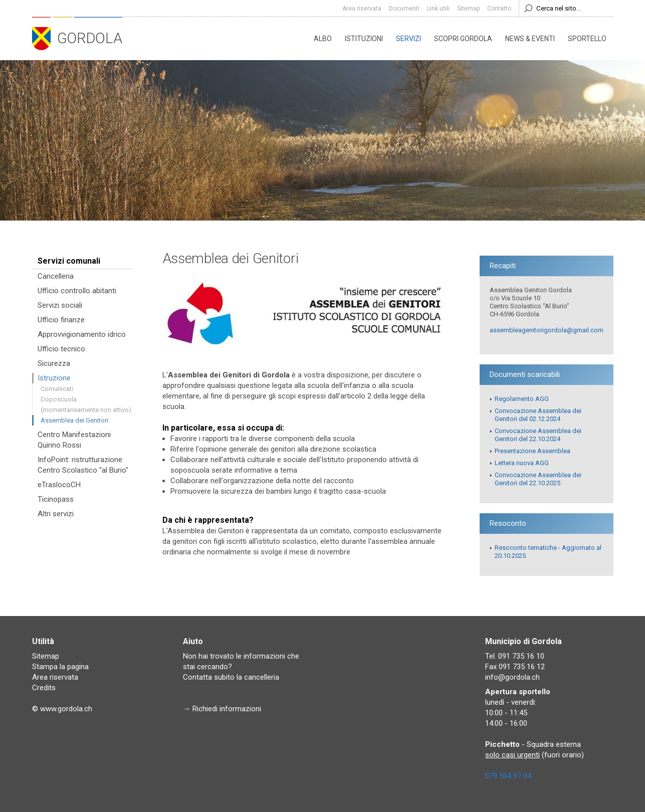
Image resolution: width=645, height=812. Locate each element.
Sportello (587, 39)
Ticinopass (56, 499)
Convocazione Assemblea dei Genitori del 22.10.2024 (538, 435)
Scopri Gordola (463, 39)
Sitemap (468, 9)
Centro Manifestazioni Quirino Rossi (74, 440)
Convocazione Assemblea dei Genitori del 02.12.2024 (538, 415)
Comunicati (57, 389)
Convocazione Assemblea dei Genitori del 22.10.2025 (538, 479)
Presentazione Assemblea (532, 451)
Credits (44, 688)
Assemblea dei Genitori (74, 420)
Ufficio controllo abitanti (77, 291)
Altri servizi (56, 514)
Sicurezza (54, 363)
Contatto (499, 9)
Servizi (408, 39)
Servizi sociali (60, 305)
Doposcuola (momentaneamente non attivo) (86, 404)
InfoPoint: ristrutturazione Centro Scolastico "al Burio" (83, 465)
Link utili (438, 9)
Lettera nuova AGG (522, 463)
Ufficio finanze (61, 320)
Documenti (404, 9)
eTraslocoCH (59, 485)
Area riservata (362, 9)
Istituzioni (364, 39)
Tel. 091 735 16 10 (515, 656)
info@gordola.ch (512, 677)
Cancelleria (56, 276)
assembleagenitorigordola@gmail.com (547, 330)
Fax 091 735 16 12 (515, 667)
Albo (323, 39)
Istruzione (54, 378)
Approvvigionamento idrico (82, 334)
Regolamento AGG (522, 399)
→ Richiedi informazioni (222, 709)
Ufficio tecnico (61, 349)
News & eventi (530, 39)
